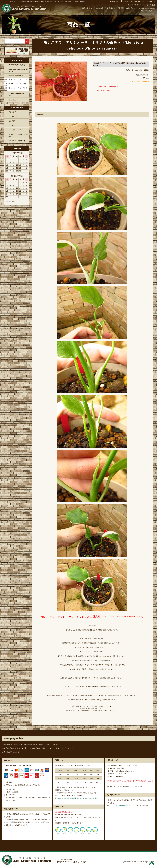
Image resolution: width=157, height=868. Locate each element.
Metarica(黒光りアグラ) (17, 65)
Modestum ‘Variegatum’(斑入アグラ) (18, 70)
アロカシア (12, 112)
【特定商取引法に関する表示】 (34, 745)
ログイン (125, 2)
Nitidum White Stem (16, 76)
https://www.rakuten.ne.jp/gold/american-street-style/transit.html (77, 798)
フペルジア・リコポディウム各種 (18, 135)
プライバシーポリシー (147, 11)
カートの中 (136, 2)
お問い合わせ (131, 8)
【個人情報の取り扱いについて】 (126, 805)
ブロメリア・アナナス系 (17, 141)
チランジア (12, 125)
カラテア (12, 121)
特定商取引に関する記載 (147, 8)
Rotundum (12, 100)
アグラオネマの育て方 (99, 8)
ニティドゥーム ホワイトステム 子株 (17, 85)
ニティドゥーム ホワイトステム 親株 (17, 89)
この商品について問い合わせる (105, 87)
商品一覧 (85, 8)
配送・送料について (101, 91)
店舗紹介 (112, 8)
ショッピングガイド (149, 2)
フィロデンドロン (15, 130)
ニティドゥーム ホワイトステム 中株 (17, 80)
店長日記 (121, 8)
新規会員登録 (114, 2)
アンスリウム (13, 116)
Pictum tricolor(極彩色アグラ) (18, 94)
